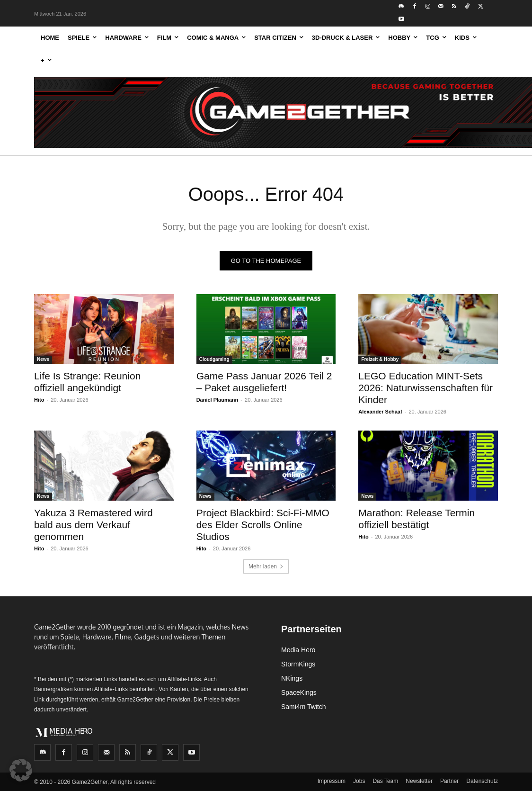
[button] (21, 770)
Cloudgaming (214, 359)
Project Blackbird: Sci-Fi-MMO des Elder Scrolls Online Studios (263, 524)
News (43, 359)
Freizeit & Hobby (380, 359)
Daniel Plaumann (217, 400)
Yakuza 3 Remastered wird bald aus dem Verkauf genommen (93, 524)
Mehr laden (266, 566)
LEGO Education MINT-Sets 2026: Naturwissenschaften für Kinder (426, 388)
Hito (39, 400)
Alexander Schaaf (380, 412)
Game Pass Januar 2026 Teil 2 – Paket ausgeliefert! (264, 382)
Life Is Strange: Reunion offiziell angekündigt (87, 382)
